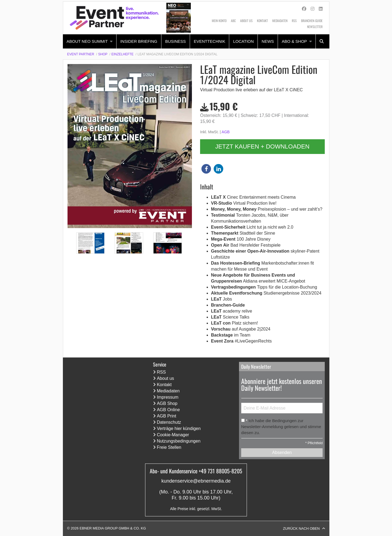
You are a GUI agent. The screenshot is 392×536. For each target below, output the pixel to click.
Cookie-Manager (173, 435)
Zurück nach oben (301, 529)
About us (246, 21)
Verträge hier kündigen (179, 429)
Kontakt (262, 21)
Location (243, 41)
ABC (233, 21)
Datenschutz (169, 422)
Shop (103, 54)
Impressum (168, 397)
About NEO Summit (87, 41)
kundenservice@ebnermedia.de (196, 481)
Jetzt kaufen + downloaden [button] (262, 146)
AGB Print (166, 416)
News (268, 41)
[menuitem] (90, 41)
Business (176, 41)
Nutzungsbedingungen (179, 441)
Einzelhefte (122, 54)
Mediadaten (280, 21)
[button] (206, 169)
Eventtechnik (210, 41)
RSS (294, 21)
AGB (226, 132)
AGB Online (168, 410)
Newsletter (315, 27)
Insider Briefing (139, 41)
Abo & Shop (294, 41)
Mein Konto (219, 21)
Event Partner (81, 54)
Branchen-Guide (312, 21)
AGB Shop (167, 403)
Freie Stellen (169, 447)
